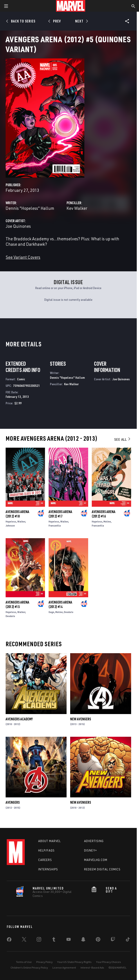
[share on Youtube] (69, 940)
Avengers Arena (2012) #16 (104, 514)
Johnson (10, 525)
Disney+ (91, 850)
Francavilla (55, 525)
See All (123, 439)
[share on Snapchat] (83, 940)
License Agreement (64, 968)
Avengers (13, 802)
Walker (21, 521)
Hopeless (11, 521)
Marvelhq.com (96, 860)
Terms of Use (24, 962)
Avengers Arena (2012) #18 (17, 514)
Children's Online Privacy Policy (29, 968)
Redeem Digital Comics (102, 869)
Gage (51, 612)
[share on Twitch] (113, 940)
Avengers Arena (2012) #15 (17, 604)
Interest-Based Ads (92, 968)
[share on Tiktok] (128, 940)
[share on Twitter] (24, 940)
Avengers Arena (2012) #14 (60, 604)
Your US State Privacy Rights (74, 962)
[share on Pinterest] (98, 940)
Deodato (10, 616)
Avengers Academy (19, 719)
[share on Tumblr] (54, 940)
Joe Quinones (18, 226)
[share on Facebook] (9, 940)
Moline (107, 521)
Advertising (94, 841)
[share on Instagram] (39, 940)
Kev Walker (77, 208)
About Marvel (49, 841)
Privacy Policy (44, 962)
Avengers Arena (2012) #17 (60, 514)
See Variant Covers (23, 257)
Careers (45, 860)
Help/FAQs (46, 850)
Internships (48, 869)
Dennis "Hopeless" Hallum (30, 208)
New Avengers (81, 719)
